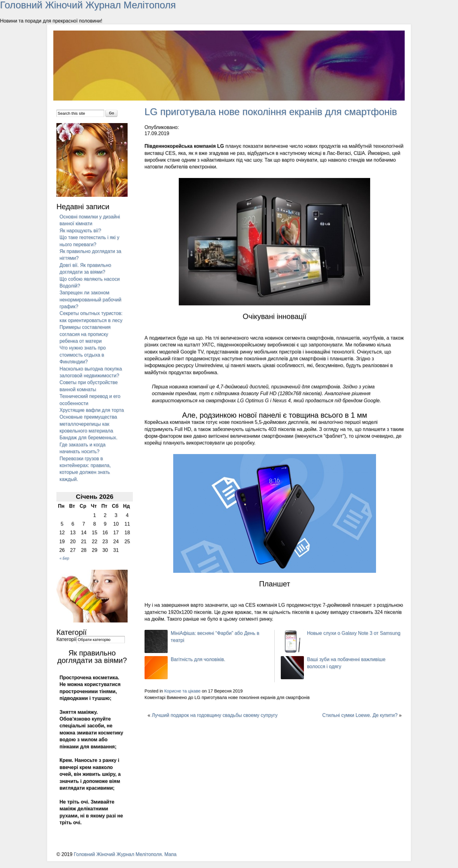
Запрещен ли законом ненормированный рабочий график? (91, 300)
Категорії (66, 646)
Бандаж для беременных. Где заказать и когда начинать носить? (89, 451)
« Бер (64, 565)
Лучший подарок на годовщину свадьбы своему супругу (215, 715)
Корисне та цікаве (183, 691)
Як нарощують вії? (81, 230)
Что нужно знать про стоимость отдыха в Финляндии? (83, 355)
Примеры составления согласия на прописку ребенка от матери (85, 334)
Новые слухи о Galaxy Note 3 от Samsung (354, 633)
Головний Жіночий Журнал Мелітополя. (120, 861)
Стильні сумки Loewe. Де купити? (359, 715)
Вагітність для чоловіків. (198, 659)
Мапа (172, 861)
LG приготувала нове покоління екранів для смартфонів (273, 111)
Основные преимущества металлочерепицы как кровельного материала (89, 431)
